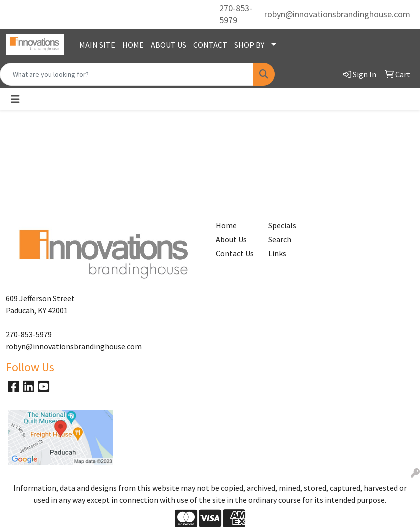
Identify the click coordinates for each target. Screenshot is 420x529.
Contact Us (235, 253)
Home (226, 225)
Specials (282, 225)
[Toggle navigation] (15, 99)
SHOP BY (249, 45)
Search (280, 239)
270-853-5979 (236, 14)
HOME (133, 45)
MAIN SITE (97, 45)
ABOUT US (169, 45)
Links (277, 253)
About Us (231, 239)
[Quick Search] (127, 74)
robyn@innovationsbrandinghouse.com (337, 14)
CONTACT (210, 45)
